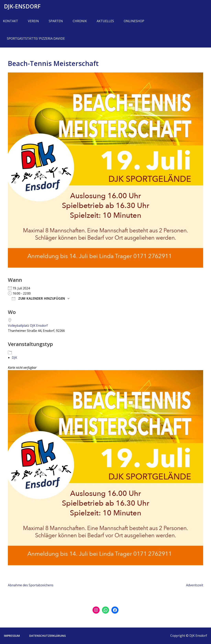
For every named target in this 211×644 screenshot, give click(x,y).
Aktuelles (105, 21)
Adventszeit (195, 585)
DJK (14, 358)
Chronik (80, 21)
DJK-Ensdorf (22, 6)
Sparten (56, 21)
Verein (33, 21)
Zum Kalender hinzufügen (38, 298)
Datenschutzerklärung (48, 636)
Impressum (12, 636)
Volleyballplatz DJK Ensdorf (28, 326)
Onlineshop (134, 21)
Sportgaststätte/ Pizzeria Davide (36, 38)
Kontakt (11, 21)
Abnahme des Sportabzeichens (31, 585)
